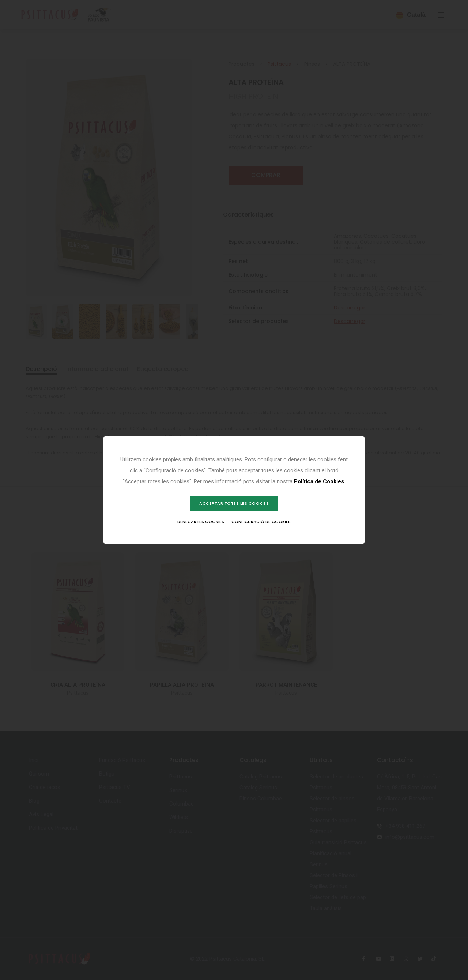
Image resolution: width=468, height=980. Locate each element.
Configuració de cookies (261, 527)
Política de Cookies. (253, 487)
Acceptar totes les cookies (234, 509)
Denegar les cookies (201, 527)
